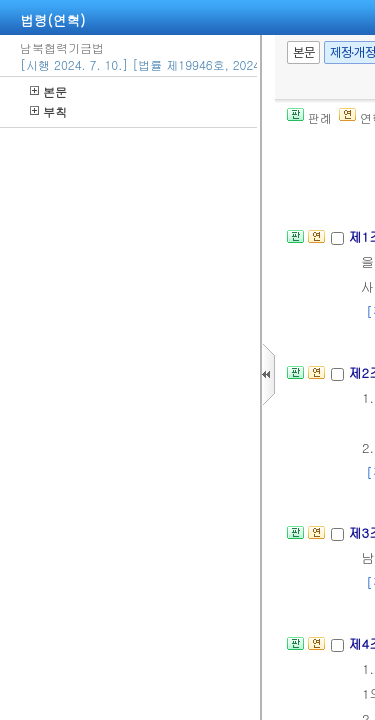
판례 (309, 117)
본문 (48, 91)
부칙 (48, 111)
